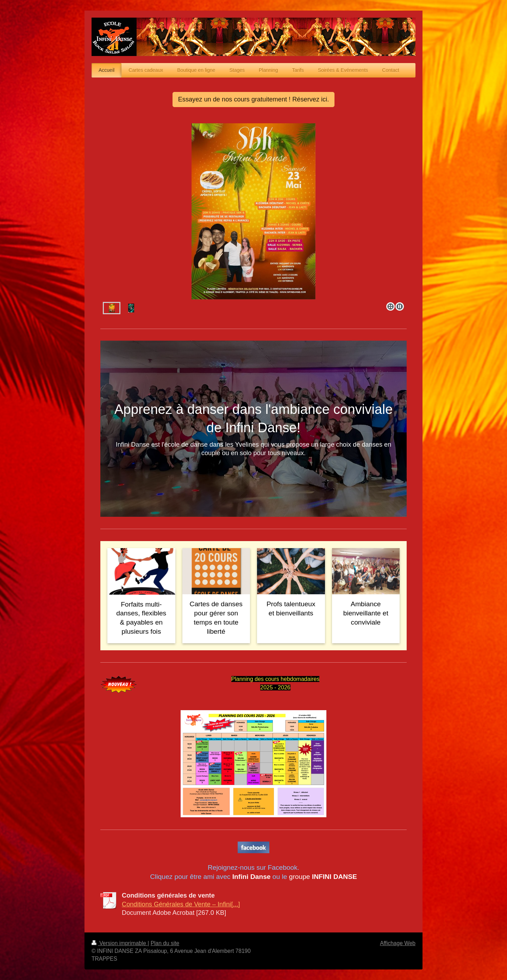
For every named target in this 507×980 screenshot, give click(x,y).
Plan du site (165, 943)
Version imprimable (120, 943)
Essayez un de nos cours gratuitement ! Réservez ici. (254, 99)
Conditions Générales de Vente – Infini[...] (181, 904)
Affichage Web (398, 943)
